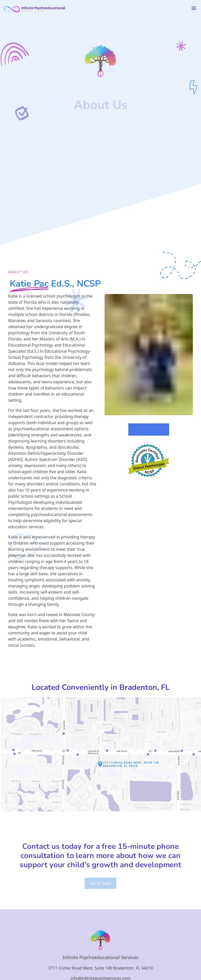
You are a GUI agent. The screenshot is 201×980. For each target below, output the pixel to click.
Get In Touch (100, 883)
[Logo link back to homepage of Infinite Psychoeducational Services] (35, 8)
